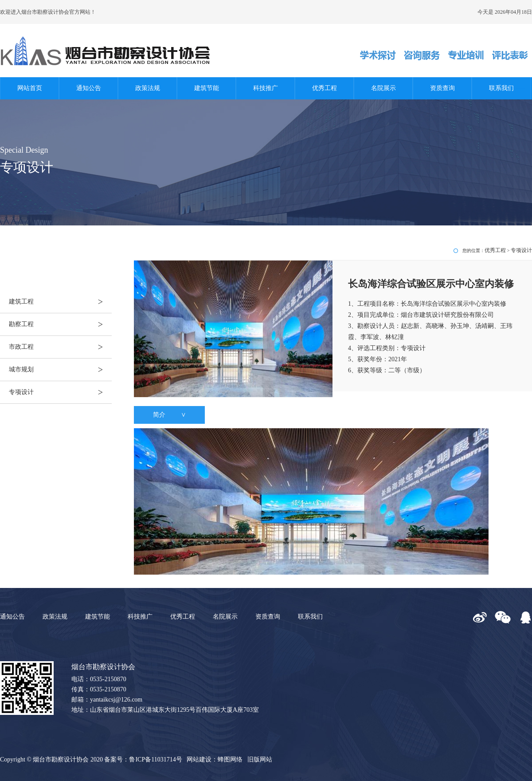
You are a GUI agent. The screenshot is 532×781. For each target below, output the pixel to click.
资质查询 (442, 88)
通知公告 (89, 88)
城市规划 (60, 370)
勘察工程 (60, 324)
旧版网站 (260, 759)
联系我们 (501, 88)
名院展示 (383, 88)
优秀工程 (325, 88)
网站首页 (30, 88)
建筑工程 (60, 302)
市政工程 (60, 347)
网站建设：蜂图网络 (215, 759)
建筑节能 (207, 88)
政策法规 (148, 88)
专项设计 (60, 392)
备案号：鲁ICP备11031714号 (143, 759)
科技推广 (266, 88)
